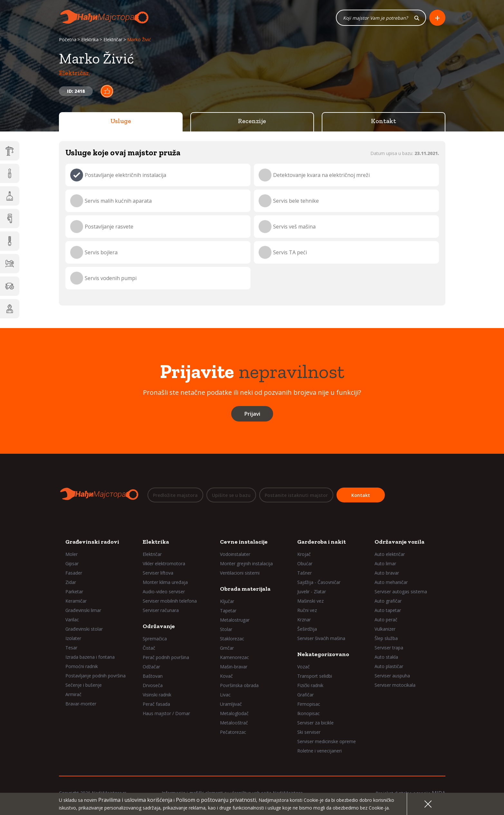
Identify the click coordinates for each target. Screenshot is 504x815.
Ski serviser (309, 732)
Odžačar (151, 667)
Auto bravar (387, 573)
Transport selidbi (315, 676)
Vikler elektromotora (164, 563)
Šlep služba (386, 638)
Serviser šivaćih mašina (321, 638)
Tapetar (228, 611)
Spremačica (155, 639)
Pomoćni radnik (82, 666)
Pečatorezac (233, 732)
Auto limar (385, 563)
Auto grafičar (388, 601)
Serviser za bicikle (315, 723)
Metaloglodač (234, 713)
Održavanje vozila (399, 542)
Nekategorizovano (323, 654)
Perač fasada (156, 704)
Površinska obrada (239, 685)
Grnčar (227, 648)
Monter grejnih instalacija (246, 563)
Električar (113, 39)
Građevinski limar (83, 610)
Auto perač (386, 620)
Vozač (304, 667)
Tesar (71, 648)
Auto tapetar (388, 610)
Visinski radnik (157, 695)
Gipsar (72, 563)
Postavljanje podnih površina (95, 676)
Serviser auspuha (392, 676)
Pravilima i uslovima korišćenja (135, 800)
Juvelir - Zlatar (312, 592)
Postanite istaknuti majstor (296, 495)
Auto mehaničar (391, 582)
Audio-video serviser (164, 592)
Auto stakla (386, 657)
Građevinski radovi (92, 542)
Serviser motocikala (395, 685)
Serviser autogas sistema (401, 592)
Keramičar (76, 601)
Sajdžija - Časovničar (319, 582)
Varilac (72, 620)
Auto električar (390, 554)
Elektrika (90, 39)
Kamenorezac (234, 657)
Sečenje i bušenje (84, 685)
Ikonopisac (309, 713)
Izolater (73, 638)
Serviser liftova (158, 573)
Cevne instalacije (244, 542)
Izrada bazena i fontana (90, 657)
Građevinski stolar (84, 629)
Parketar (74, 592)
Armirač (73, 694)
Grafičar (305, 695)
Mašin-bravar (234, 667)
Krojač (304, 554)
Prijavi (252, 414)
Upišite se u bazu (231, 495)
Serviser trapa (389, 648)
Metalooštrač (234, 723)
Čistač (149, 648)
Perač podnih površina (166, 657)
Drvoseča (153, 685)
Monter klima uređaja (165, 582)
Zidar (71, 582)
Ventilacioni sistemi (240, 573)
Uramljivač (231, 704)
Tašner (304, 573)
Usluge (121, 121)
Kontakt (384, 121)
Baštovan (153, 676)
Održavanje (159, 626)
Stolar (226, 629)
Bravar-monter (81, 704)
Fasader (74, 573)
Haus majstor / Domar (166, 713)
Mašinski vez (310, 601)
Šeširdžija (307, 629)
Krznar (304, 620)
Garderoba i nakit (322, 542)
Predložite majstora (175, 495)
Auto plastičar (389, 666)
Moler (71, 554)
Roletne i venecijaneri (319, 751)
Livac (225, 695)
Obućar (305, 563)
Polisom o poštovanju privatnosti (216, 800)
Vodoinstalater (235, 554)
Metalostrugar (235, 620)
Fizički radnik (310, 685)
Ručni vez (307, 610)
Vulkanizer (385, 629)
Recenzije (252, 121)
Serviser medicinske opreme (327, 741)
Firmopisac (309, 704)
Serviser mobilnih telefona (170, 601)
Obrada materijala (245, 589)
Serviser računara (161, 610)
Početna (68, 39)
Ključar (227, 601)
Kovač (226, 676)
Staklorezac (232, 639)
